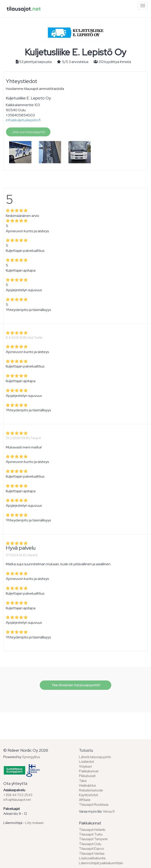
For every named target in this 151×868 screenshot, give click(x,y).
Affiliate (85, 800)
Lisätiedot (86, 762)
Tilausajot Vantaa (92, 854)
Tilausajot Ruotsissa (94, 805)
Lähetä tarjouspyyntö (95, 757)
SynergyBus (31, 757)
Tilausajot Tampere (93, 839)
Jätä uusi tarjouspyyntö (28, 132)
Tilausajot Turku (91, 834)
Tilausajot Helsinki (92, 830)
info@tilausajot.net (17, 800)
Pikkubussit (87, 776)
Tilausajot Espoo (92, 849)
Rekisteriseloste (91, 790)
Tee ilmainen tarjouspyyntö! (75, 685)
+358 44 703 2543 (18, 795)
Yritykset (85, 767)
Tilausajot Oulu (90, 844)
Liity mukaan (34, 823)
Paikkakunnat (89, 771)
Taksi (83, 781)
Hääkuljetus (87, 785)
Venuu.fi (109, 811)
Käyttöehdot (88, 795)
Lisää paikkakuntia (92, 858)
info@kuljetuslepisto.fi (23, 120)
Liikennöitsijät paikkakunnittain (101, 863)
